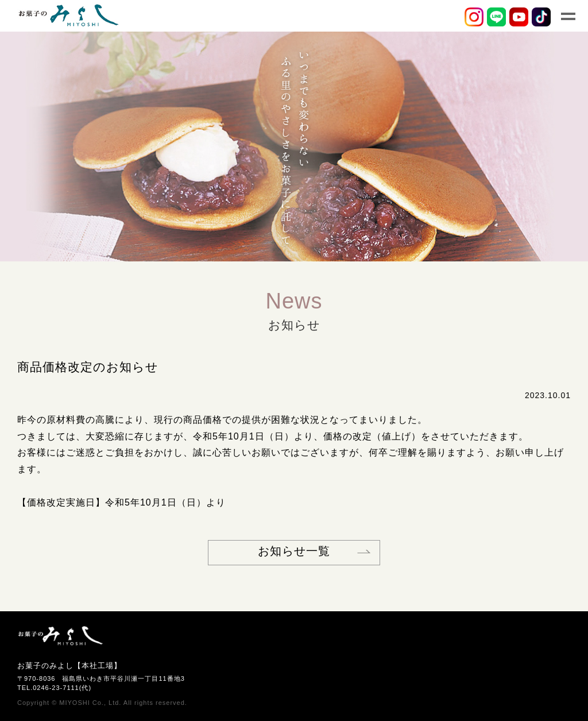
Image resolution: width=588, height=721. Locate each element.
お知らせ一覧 (294, 551)
